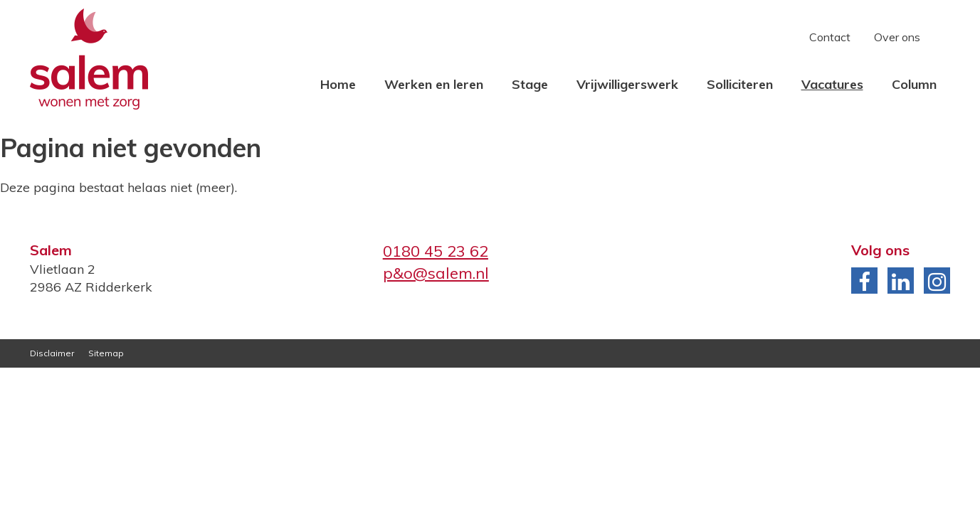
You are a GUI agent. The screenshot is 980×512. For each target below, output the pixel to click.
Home (338, 84)
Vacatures (832, 84)
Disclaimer (52, 353)
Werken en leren (434, 84)
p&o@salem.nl (436, 273)
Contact (830, 37)
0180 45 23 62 (436, 251)
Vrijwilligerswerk (627, 84)
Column (914, 84)
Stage (530, 84)
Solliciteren (740, 84)
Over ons (897, 37)
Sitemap (106, 353)
